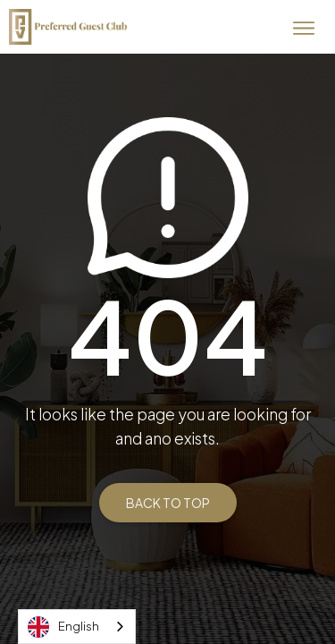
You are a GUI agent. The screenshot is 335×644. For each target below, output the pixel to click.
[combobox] (77, 627)
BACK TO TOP (168, 503)
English (63, 627)
